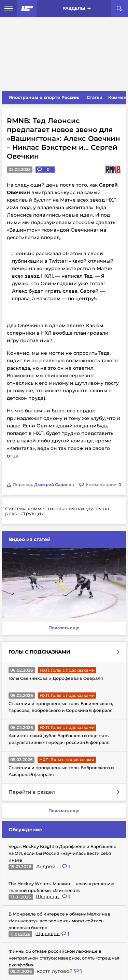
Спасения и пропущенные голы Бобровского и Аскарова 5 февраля (61, 771)
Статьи (95, 97)
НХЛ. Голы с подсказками (67, 670)
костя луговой (55, 971)
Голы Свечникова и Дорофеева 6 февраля (56, 678)
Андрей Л (49, 866)
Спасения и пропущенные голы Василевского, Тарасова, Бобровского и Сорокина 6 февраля (61, 707)
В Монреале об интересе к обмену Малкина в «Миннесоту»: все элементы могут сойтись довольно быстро (60, 921)
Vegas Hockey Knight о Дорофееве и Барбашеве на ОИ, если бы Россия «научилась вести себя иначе (62, 853)
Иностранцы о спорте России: (44, 97)
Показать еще (64, 628)
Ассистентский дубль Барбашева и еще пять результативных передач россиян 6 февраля (59, 739)
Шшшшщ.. (49, 897)
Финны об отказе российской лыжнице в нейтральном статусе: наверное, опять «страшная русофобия (64, 958)
